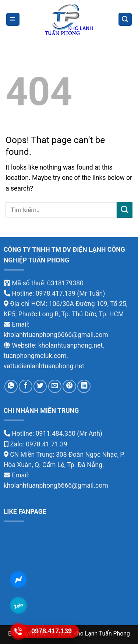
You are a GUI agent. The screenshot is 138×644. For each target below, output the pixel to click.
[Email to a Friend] (55, 386)
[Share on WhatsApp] (11, 386)
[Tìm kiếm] (125, 20)
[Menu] (13, 20)
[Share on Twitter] (40, 386)
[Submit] (125, 210)
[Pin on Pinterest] (69, 386)
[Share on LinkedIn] (84, 386)
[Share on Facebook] (25, 386)
